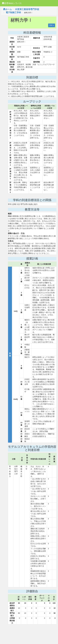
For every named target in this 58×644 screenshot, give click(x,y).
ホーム (7, 9)
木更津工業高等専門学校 (27, 9)
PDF (52, 25)
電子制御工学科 (13, 13)
